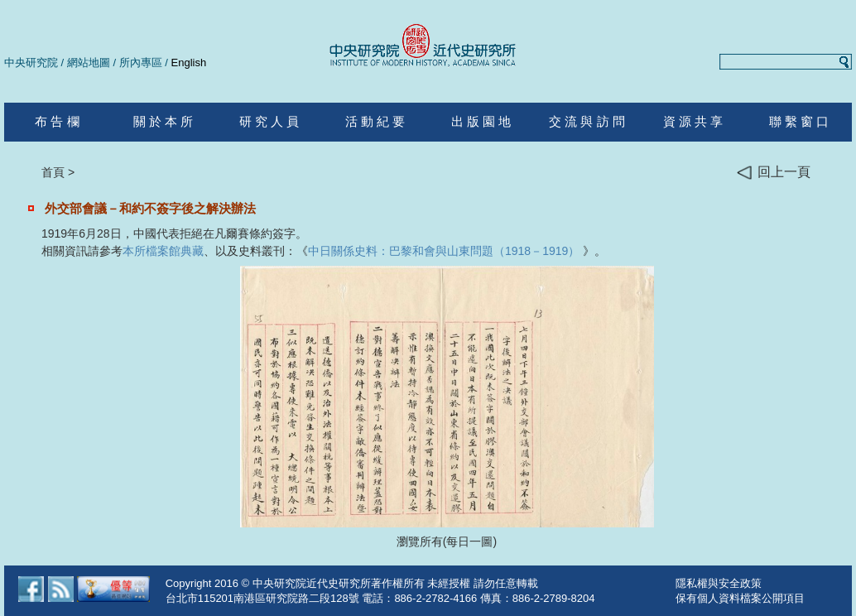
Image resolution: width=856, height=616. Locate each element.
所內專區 (141, 63)
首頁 (53, 172)
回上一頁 (774, 173)
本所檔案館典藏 (163, 251)
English (189, 63)
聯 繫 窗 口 (799, 121)
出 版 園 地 (481, 121)
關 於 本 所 (164, 121)
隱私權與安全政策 (719, 583)
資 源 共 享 (693, 121)
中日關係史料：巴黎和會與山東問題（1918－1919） (444, 251)
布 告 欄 (57, 121)
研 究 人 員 (269, 121)
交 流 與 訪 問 (587, 121)
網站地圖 (89, 63)
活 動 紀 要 (375, 121)
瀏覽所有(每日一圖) (447, 541)
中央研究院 (31, 63)
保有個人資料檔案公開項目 (740, 598)
